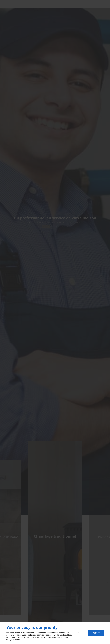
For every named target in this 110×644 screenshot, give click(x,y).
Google (9, 640)
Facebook (17, 640)
